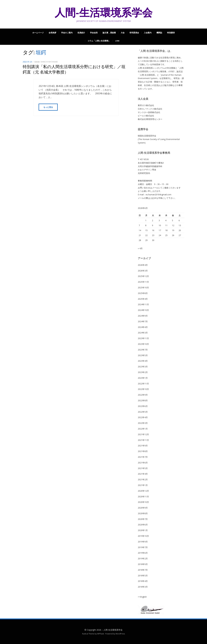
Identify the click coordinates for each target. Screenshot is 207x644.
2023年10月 (143, 344)
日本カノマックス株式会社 (150, 109)
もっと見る (48, 107)
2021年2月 (143, 479)
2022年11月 (143, 384)
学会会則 (94, 33)
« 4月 (140, 248)
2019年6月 (143, 553)
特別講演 (171, 33)
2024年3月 (143, 333)
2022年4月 (143, 417)
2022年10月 (143, 389)
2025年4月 (143, 299)
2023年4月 (143, 361)
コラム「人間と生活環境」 (99, 41)
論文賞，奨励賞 (109, 33)
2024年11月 (143, 304)
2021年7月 (143, 457)
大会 (123, 33)
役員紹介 (81, 33)
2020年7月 (143, 519)
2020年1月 (143, 530)
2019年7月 (143, 547)
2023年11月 (143, 338)
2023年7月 (143, 350)
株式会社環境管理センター (150, 119)
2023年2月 (143, 372)
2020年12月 (143, 491)
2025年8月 (143, 293)
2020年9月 (143, 508)
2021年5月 (143, 468)
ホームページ (38, 33)
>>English (142, 597)
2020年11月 (143, 496)
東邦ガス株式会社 (146, 105)
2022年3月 (143, 423)
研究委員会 (134, 33)
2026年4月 (143, 265)
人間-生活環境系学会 (104, 13)
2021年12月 (143, 434)
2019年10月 (143, 536)
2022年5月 (143, 412)
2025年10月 (143, 288)
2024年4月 (143, 327)
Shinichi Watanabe (49, 62)
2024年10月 (143, 310)
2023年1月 (143, 378)
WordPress (120, 634)
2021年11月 (143, 440)
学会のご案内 (67, 33)
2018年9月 (143, 564)
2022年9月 (143, 395)
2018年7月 (143, 570)
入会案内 (148, 33)
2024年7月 (143, 321)
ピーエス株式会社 (146, 116)
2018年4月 (143, 581)
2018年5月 (143, 576)
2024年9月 (143, 316)
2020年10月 (143, 502)
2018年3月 (143, 587)
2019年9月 (143, 542)
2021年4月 (143, 474)
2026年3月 (143, 271)
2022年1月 (143, 429)
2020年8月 (143, 513)
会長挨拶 (52, 33)
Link (117, 41)
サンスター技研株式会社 (149, 112)
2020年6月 (143, 525)
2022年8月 (143, 400)
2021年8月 (143, 451)
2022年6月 (143, 406)
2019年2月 (143, 558)
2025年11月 (143, 282)
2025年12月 (143, 276)
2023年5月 (143, 355)
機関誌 (159, 33)
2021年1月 (143, 485)
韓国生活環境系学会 (147, 136)
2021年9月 (143, 446)
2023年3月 (143, 367)
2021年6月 (143, 463)
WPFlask (101, 634)
